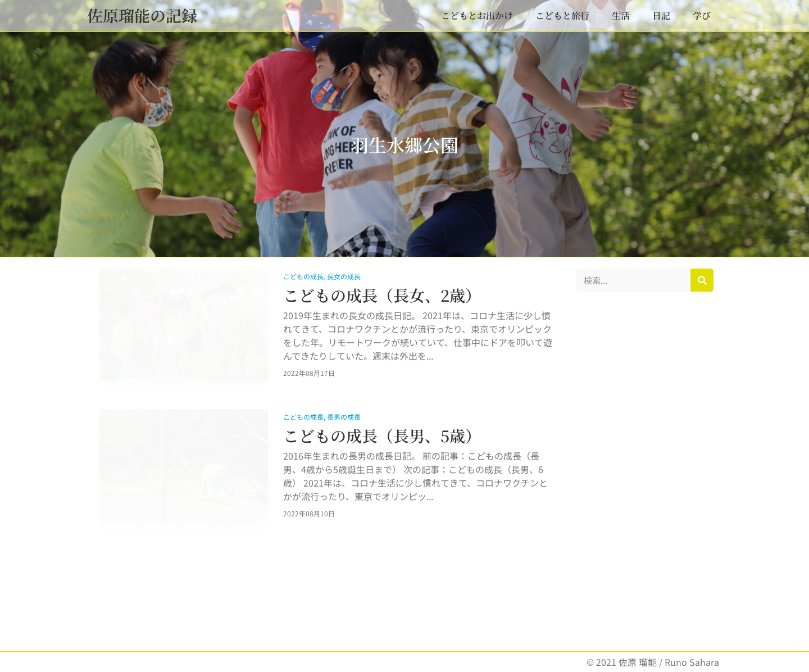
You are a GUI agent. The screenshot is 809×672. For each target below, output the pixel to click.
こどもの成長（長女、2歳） (382, 295)
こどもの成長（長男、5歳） (382, 435)
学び (702, 15)
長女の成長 (344, 276)
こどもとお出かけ (477, 15)
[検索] (702, 280)
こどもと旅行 (562, 15)
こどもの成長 (303, 276)
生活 (621, 15)
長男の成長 (344, 417)
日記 (661, 15)
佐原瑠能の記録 (142, 15)
